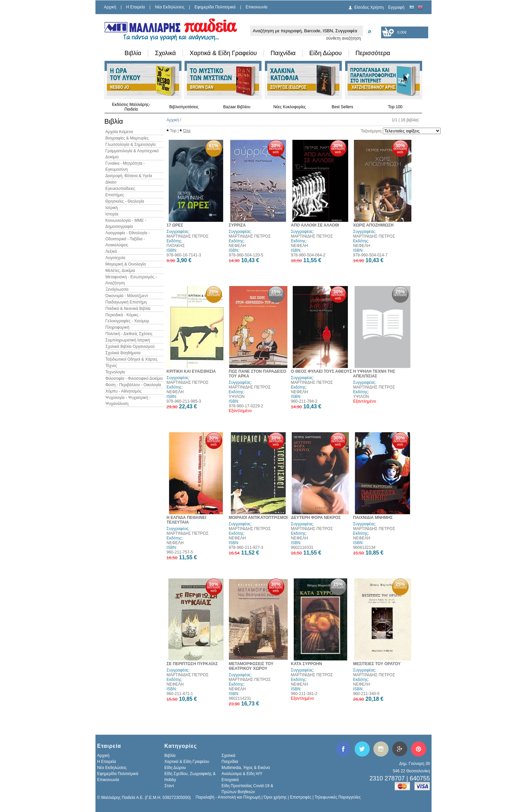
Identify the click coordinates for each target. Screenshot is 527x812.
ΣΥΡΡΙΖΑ (237, 225)
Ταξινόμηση (371, 131)
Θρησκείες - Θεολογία (125, 201)
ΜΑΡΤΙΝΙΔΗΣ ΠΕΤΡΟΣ (188, 236)
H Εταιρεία (135, 7)
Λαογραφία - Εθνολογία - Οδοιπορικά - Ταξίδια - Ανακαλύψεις (128, 239)
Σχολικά (165, 53)
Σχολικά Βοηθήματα (123, 353)
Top (173, 131)
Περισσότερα (373, 53)
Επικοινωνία (257, 7)
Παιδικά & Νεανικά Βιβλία (128, 309)
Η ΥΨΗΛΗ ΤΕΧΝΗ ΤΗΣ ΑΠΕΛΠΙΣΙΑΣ (374, 374)
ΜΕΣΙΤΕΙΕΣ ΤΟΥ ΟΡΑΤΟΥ (377, 664)
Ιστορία (112, 214)
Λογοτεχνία (115, 258)
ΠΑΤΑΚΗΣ (176, 246)
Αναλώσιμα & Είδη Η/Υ (242, 774)
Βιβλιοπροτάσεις (184, 107)
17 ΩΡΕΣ (175, 225)
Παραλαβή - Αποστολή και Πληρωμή (228, 797)
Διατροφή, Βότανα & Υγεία (129, 176)
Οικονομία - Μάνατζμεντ (127, 296)
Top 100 (395, 107)
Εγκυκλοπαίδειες (120, 189)
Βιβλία (133, 53)
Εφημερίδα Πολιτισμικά (215, 7)
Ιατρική (112, 208)
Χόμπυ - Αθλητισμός (124, 391)
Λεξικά (111, 251)
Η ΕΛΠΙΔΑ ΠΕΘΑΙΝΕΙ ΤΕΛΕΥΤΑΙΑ (187, 520)
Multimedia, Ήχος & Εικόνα (246, 768)
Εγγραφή (396, 7)
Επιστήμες (115, 195)
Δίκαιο (111, 182)
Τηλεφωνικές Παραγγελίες (338, 797)
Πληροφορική (117, 327)
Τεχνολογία (115, 372)
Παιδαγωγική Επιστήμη (126, 302)
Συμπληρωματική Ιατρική (128, 340)
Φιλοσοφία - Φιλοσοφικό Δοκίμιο (134, 378)
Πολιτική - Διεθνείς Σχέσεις (129, 334)
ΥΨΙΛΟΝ (237, 397)
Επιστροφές (301, 797)
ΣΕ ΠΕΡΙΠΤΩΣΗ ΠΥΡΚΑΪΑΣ (192, 664)
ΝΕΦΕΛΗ (237, 246)
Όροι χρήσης (275, 797)
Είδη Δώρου (325, 53)
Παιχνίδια (283, 53)
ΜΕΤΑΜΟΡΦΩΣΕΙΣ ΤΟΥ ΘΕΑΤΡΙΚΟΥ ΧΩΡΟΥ (251, 666)
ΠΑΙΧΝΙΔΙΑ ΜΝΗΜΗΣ (373, 518)
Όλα (187, 131)
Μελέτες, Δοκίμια (120, 271)
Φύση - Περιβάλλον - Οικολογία (133, 385)
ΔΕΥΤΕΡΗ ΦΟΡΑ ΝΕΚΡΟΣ (316, 518)
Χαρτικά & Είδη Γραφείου (223, 53)
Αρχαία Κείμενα (119, 132)
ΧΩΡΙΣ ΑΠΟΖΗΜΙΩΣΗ (374, 225)
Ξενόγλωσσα (117, 289)
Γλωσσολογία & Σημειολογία (131, 145)
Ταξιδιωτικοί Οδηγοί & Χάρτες (132, 359)
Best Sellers (342, 107)
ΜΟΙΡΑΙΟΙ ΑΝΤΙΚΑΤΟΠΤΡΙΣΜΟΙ (258, 518)
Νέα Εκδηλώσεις (170, 7)
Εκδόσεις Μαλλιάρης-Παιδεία (131, 107)
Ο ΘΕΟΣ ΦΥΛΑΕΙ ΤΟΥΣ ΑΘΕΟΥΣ (322, 371)
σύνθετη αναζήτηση (343, 38)
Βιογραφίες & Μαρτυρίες (127, 138)
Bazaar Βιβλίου (237, 107)
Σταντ (169, 786)
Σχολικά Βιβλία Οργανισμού (130, 347)
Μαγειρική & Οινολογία (126, 264)
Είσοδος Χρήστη (369, 7)
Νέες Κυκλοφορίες (290, 107)
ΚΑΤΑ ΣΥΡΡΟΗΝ (307, 664)
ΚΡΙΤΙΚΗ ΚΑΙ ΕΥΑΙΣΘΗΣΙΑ (191, 371)
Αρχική (110, 7)
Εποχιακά (230, 780)
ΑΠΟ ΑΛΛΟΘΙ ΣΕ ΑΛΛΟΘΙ (315, 225)
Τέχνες (111, 366)
